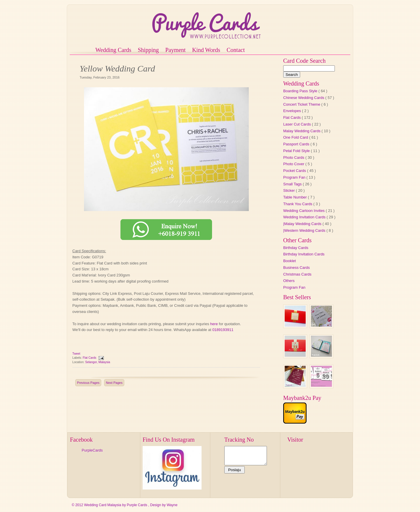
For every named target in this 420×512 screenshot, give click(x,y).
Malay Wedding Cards (302, 131)
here (214, 324)
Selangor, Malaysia (98, 362)
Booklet (289, 261)
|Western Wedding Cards (305, 230)
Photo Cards (294, 157)
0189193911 (223, 330)
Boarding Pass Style (301, 91)
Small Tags (293, 184)
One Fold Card (296, 137)
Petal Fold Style (297, 151)
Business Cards (296, 268)
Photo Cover (294, 164)
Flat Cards (90, 358)
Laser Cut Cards (297, 124)
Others (289, 281)
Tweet (76, 354)
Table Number (296, 197)
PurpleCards (92, 450)
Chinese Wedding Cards (304, 98)
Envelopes (293, 111)
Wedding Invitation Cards (305, 217)
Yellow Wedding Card (117, 68)
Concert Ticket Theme (302, 104)
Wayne (172, 505)
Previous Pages (88, 383)
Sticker (289, 190)
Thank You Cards (298, 204)
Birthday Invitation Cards (304, 254)
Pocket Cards (295, 171)
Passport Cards (297, 144)
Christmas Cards (297, 274)
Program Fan (295, 177)
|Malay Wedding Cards (303, 224)
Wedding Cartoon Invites (304, 211)
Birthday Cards (296, 248)
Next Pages (114, 383)
